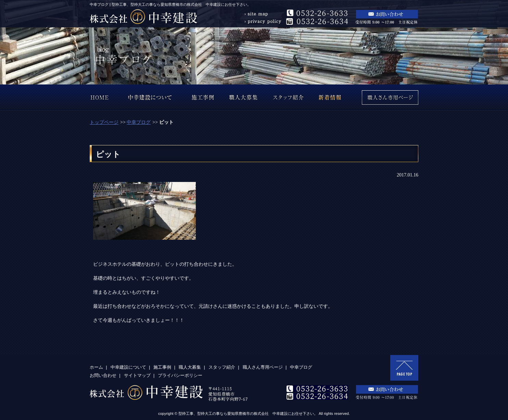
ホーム (96, 367)
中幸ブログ (139, 122)
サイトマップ (137, 375)
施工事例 (162, 367)
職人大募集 (190, 367)
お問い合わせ (103, 375)
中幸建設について (128, 367)
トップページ (104, 122)
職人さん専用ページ (263, 367)
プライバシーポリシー (180, 375)
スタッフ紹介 (222, 367)
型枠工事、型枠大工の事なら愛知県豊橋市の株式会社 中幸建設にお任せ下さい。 (248, 414)
